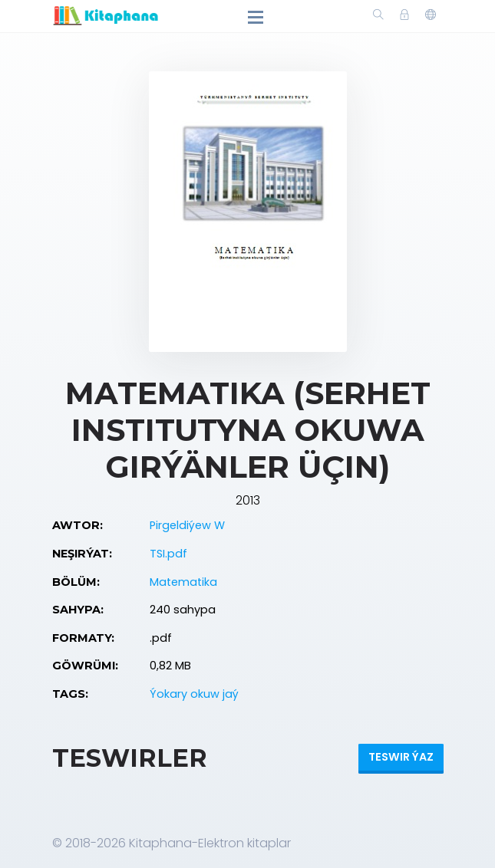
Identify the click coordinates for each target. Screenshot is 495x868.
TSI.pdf (168, 554)
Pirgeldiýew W (187, 525)
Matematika (183, 582)
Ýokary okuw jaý (194, 694)
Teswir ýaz (401, 757)
